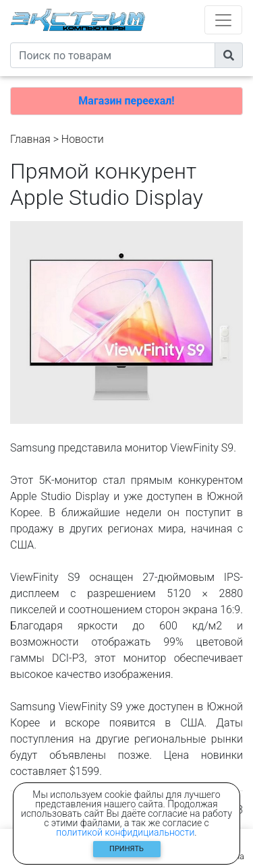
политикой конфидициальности (125, 832)
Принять (126, 849)
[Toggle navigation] (223, 20)
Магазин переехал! (126, 101)
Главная (30, 139)
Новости (83, 139)
